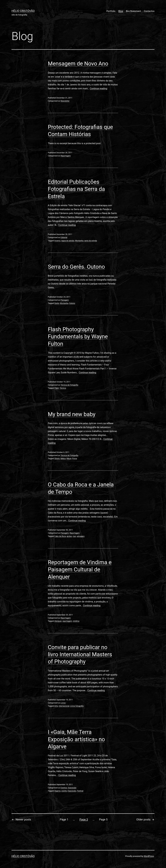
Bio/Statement (133, 11)
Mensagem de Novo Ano (78, 64)
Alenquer (58, 621)
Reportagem (66, 156)
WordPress (149, 856)
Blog (121, 11)
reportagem (67, 621)
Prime (75, 459)
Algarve (58, 791)
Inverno (57, 241)
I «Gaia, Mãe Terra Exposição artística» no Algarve (76, 739)
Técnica (63, 388)
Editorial (64, 237)
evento (64, 791)
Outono (72, 303)
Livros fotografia (77, 706)
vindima (76, 621)
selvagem (81, 536)
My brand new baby (72, 414)
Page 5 (103, 820)
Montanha (79, 241)
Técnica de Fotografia (69, 385)
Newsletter (65, 101)
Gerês (57, 303)
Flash (57, 388)
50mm (57, 459)
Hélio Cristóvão (23, 11)
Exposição (72, 788)
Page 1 (64, 820)
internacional (64, 706)
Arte (56, 706)
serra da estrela (91, 241)
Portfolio (111, 11)
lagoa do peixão (68, 241)
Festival (80, 791)
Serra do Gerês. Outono (76, 267)
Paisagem (65, 300)
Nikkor (63, 459)
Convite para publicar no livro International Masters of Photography (80, 654)
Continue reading (99, 89)
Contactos (149, 11)
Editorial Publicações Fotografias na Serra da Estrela (76, 189)
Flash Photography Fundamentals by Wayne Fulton (78, 337)
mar (74, 536)
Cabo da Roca (60, 536)
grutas (69, 536)
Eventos (64, 788)
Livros (63, 703)
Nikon (69, 459)
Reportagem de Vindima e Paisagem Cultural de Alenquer (80, 570)
